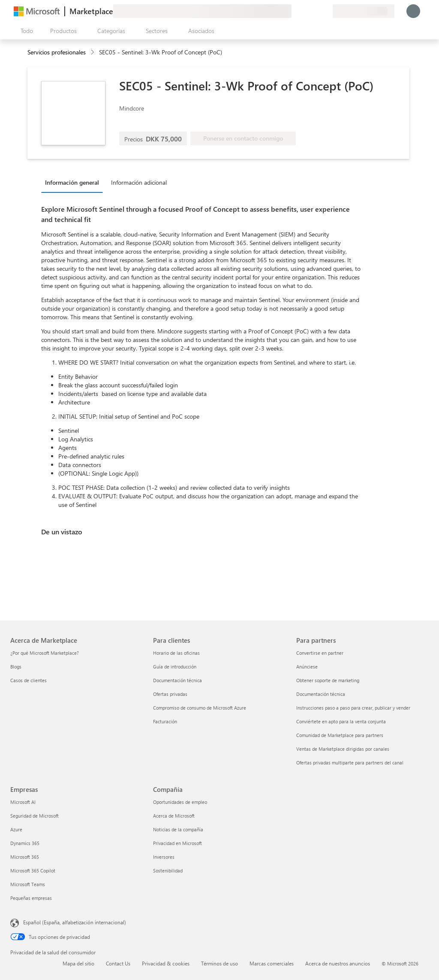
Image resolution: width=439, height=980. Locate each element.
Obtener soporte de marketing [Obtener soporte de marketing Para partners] (328, 680)
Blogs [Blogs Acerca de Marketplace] (16, 667)
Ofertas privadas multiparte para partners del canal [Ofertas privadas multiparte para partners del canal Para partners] (350, 763)
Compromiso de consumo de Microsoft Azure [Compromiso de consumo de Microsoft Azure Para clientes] (200, 708)
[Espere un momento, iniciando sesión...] (413, 11)
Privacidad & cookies (166, 963)
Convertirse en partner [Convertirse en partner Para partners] (320, 653)
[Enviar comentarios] (295, 11)
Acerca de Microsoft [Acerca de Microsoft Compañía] (174, 816)
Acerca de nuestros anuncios (338, 963)
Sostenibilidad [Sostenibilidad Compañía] (168, 871)
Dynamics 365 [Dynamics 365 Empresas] (25, 843)
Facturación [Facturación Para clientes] (165, 721)
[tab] (74, 182)
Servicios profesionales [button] (57, 52)
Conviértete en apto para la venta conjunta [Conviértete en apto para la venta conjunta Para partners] (341, 721)
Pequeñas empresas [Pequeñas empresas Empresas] (31, 898)
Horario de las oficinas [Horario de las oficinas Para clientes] (176, 653)
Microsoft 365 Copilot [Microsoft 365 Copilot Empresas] (33, 871)
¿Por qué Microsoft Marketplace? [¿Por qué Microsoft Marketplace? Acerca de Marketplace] (45, 653)
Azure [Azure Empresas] (16, 829)
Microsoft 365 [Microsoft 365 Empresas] (25, 857)
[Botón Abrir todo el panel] (25, 31)
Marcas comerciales (272, 963)
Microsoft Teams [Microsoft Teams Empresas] (28, 884)
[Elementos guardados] (316, 11)
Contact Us (118, 963)
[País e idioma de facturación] (364, 11)
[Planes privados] (326, 11)
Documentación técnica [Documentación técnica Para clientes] (177, 680)
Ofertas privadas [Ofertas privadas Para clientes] (170, 694)
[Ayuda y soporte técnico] (305, 11)
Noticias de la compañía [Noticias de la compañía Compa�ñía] (178, 829)
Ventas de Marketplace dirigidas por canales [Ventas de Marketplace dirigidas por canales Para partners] (343, 749)
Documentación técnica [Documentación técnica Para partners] (321, 694)
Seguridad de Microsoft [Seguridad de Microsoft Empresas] (35, 816)
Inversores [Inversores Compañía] (164, 857)
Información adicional (139, 182)
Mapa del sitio (78, 963)
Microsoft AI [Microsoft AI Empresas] (23, 802)
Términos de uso (219, 963)
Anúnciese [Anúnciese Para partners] (307, 667)
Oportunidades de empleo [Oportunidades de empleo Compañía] (180, 802)
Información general (72, 182)
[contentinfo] (93, 52)
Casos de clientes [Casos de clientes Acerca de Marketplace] (29, 680)
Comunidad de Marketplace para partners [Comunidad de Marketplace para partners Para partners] (340, 735)
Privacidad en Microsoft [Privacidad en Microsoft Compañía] (177, 843)
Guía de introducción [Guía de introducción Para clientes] (175, 667)
